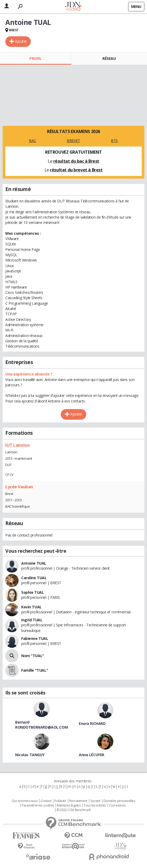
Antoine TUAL (34, 563)
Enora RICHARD (92, 723)
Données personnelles (119, 801)
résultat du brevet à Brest (76, 170)
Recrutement (78, 801)
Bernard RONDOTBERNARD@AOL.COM (41, 725)
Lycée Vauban (19, 487)
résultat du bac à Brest (76, 161)
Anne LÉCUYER (92, 755)
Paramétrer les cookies (38, 805)
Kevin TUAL (31, 607)
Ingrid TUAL (32, 620)
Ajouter (21, 41)
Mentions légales (69, 805)
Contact (46, 801)
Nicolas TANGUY (30, 755)
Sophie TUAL (33, 592)
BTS (114, 141)
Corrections (117, 805)
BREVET (73, 141)
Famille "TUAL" (35, 670)
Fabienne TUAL (35, 638)
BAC (33, 141)
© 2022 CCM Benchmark (74, 810)
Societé (95, 801)
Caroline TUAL (34, 578)
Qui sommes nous (25, 801)
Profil (35, 58)
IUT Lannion (17, 445)
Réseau (109, 58)
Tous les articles (95, 805)
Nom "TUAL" (33, 656)
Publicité (60, 801)
